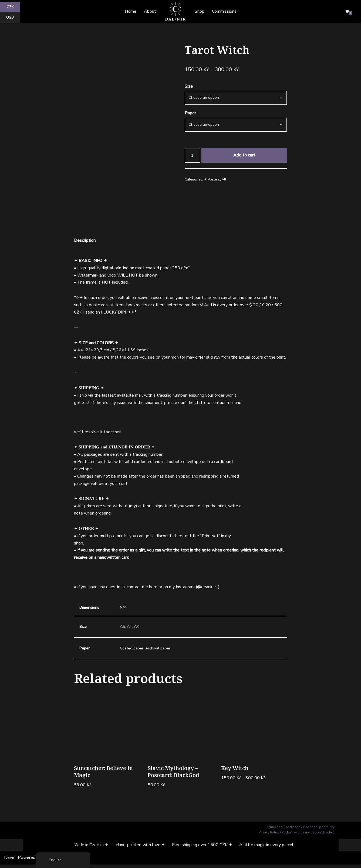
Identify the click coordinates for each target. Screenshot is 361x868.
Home (130, 11)
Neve (9, 861)
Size (189, 87)
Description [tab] (85, 240)
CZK (14, 7)
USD (13, 18)
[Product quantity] (193, 156)
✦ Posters (212, 180)
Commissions (225, 11)
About (150, 11)
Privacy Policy (269, 836)
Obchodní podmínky (319, 830)
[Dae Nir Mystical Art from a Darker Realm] (175, 11)
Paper (190, 114)
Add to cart (244, 155)
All (224, 180)
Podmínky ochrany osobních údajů (308, 836)
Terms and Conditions (284, 830)
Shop (200, 11)
